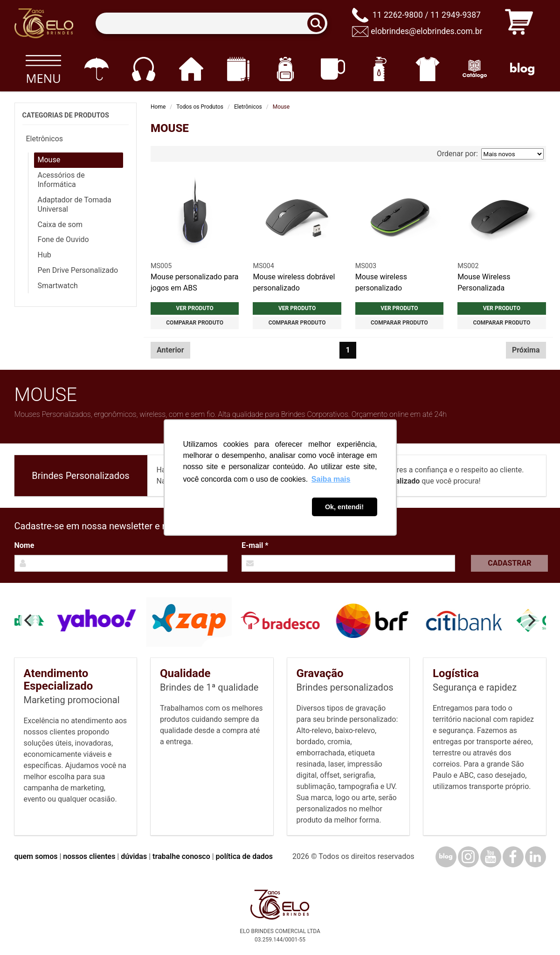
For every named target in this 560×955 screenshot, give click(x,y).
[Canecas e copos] (333, 69)
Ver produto (195, 308)
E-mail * (255, 545)
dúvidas (134, 856)
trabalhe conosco (181, 856)
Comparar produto (195, 323)
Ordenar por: (490, 154)
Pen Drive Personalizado (78, 270)
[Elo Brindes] (44, 23)
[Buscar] (319, 24)
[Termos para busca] (211, 24)
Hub (45, 255)
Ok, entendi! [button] (344, 507)
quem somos (36, 856)
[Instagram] (468, 857)
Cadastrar (509, 563)
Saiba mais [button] (331, 479)
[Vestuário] (427, 69)
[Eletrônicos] (143, 69)
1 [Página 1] (348, 350)
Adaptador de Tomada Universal (75, 204)
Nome (24, 545)
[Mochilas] (286, 69)
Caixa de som (60, 225)
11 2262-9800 (398, 15)
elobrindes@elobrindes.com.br (426, 31)
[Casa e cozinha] (191, 69)
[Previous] (29, 620)
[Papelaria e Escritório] (238, 69)
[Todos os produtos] (44, 69)
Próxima (526, 350)
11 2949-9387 (456, 15)
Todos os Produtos (200, 107)
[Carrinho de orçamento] (519, 24)
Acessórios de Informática (61, 180)
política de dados (244, 856)
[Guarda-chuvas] (96, 69)
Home (158, 107)
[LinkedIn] (536, 857)
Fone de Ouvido (63, 239)
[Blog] (522, 69)
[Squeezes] (380, 69)
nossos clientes (89, 856)
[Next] (531, 620)
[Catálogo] (475, 69)
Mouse (49, 160)
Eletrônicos (248, 107)
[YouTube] (491, 857)
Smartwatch (58, 286)
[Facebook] (513, 857)
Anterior (170, 350)
